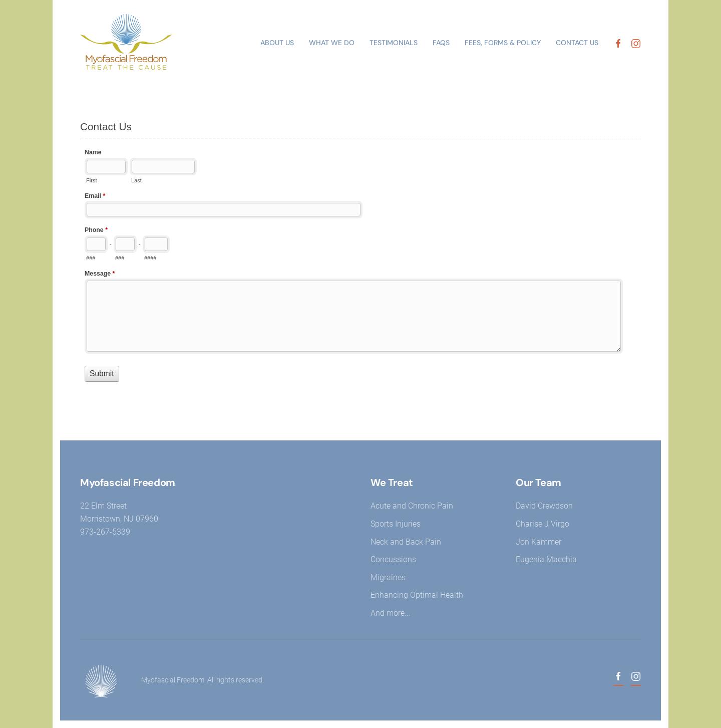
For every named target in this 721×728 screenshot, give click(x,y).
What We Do (332, 43)
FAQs (441, 43)
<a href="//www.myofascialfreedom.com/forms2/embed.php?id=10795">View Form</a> (360, 263)
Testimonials (394, 43)
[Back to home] (130, 43)
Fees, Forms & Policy (503, 43)
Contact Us (577, 43)
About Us (277, 43)
